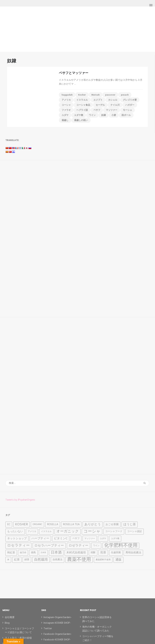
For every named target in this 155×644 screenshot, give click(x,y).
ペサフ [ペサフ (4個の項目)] (76, 539)
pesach (125, 95)
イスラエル (82, 100)
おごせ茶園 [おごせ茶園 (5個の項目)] (112, 525)
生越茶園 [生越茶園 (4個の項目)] (116, 553)
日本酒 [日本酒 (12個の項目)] (56, 553)
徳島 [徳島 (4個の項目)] (33, 553)
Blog (7, 623)
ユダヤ (65, 115)
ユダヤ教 (79, 115)
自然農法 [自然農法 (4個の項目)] (58, 560)
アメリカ (66, 100)
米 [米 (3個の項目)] (8, 560)
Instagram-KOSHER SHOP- (57, 623)
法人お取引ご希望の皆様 (18, 638)
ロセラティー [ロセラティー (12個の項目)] (18, 546)
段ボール (126, 115)
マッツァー (112, 110)
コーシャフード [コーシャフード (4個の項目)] (114, 531)
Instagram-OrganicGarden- (58, 617)
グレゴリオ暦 (130, 100)
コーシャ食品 (83, 105)
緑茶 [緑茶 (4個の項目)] (27, 560)
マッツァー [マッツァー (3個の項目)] (90, 539)
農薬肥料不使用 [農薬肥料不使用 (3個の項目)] (103, 560)
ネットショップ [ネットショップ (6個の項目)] (17, 539)
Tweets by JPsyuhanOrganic (20, 500)
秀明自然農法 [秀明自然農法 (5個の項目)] (133, 553)
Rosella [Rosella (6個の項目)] (53, 524)
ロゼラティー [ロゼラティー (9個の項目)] (78, 546)
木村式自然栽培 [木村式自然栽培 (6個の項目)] (76, 553)
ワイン (92, 115)
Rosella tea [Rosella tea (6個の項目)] (71, 524)
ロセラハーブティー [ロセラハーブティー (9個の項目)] (49, 546)
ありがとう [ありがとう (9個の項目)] (93, 525)
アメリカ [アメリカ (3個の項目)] (32, 531)
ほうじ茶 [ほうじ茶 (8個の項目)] (130, 525)
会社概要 (10, 617)
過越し (65, 120)
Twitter (48, 629)
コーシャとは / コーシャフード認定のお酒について (19, 631)
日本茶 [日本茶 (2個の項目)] (43, 553)
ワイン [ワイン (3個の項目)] (96, 546)
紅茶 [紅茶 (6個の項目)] (17, 560)
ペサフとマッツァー (74, 73)
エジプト (98, 100)
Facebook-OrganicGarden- (58, 634)
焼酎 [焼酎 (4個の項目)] (93, 553)
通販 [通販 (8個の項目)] (118, 560)
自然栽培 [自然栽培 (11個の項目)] (41, 560)
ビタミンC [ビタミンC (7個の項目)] (61, 539)
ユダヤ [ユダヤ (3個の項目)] (103, 539)
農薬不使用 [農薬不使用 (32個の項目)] (79, 560)
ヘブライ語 (82, 110)
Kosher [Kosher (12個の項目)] (21, 524)
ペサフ (97, 110)
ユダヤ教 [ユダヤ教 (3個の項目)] (115, 539)
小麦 (114, 115)
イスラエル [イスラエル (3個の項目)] (46, 531)
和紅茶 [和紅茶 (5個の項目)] (11, 553)
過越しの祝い (81, 120)
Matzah (96, 95)
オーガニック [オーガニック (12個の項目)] (68, 531)
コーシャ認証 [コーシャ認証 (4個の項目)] (135, 531)
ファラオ (66, 110)
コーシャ (66, 105)
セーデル (100, 105)
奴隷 (104, 115)
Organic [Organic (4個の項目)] (37, 524)
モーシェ (127, 110)
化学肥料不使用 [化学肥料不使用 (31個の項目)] (121, 546)
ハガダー (130, 105)
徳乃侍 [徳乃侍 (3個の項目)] (23, 553)
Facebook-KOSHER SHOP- (57, 640)
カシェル (113, 100)
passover (110, 95)
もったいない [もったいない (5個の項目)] (15, 532)
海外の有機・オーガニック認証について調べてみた (97, 629)
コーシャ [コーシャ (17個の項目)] (92, 532)
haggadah (67, 95)
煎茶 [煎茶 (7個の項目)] (103, 553)
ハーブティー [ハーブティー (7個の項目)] (40, 539)
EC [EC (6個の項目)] (9, 524)
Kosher (82, 95)
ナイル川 (115, 105)
